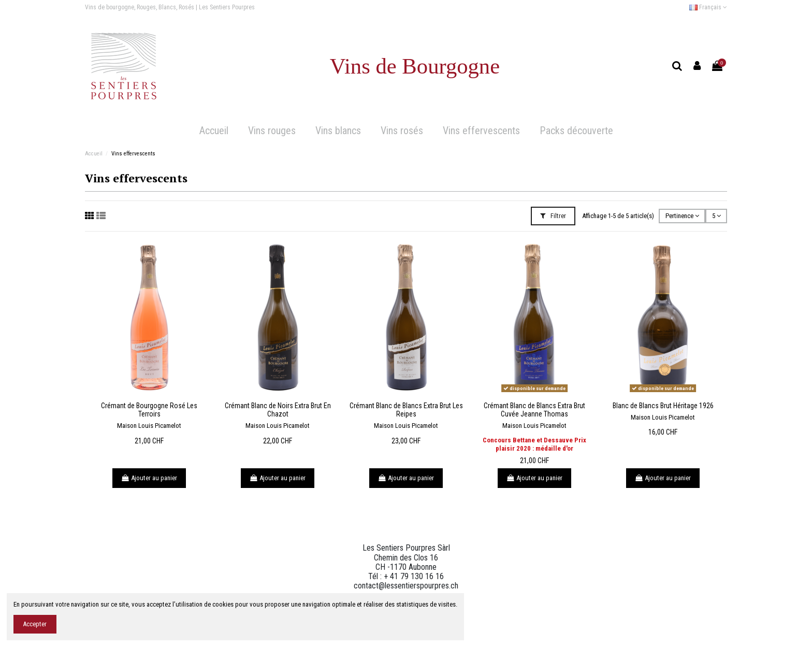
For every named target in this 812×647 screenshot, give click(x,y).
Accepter (35, 624)
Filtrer (553, 216)
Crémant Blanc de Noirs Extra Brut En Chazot (278, 410)
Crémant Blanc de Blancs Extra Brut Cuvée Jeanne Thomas (534, 410)
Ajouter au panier (149, 478)
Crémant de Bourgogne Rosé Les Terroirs (149, 410)
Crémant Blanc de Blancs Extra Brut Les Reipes (406, 410)
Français (708, 7)
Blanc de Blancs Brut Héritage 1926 (663, 406)
